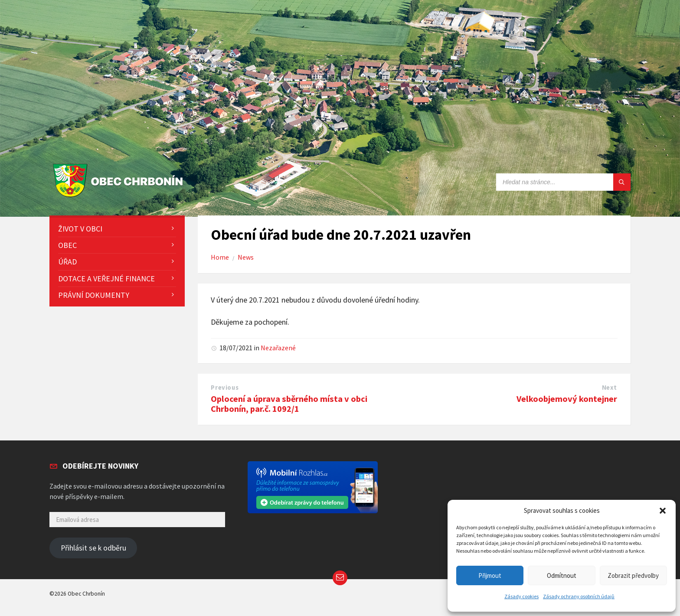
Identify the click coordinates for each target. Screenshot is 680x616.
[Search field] (563, 182)
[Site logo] (120, 197)
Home (220, 257)
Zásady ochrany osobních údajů (579, 596)
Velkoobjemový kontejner (567, 399)
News (246, 257)
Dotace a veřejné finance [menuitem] (106, 279)
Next (610, 388)
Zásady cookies (521, 596)
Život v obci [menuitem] (80, 229)
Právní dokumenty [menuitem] (94, 295)
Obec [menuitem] (67, 245)
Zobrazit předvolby (633, 575)
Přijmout (490, 575)
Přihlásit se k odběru (93, 548)
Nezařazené (278, 348)
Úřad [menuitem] (67, 262)
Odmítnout (562, 575)
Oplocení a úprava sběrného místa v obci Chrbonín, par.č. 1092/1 (289, 404)
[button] (663, 511)
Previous (225, 388)
